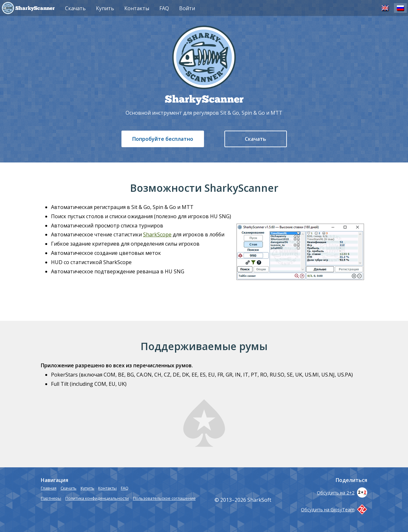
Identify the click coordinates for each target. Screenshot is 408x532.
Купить (105, 8)
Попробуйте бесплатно (163, 139)
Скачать (255, 139)
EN (385, 8)
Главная (49, 488)
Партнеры (51, 498)
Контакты (137, 8)
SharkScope (157, 234)
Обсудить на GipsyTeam (334, 510)
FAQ (164, 8)
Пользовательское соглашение (164, 498)
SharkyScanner (35, 9)
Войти (187, 8)
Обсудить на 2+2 (342, 493)
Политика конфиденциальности (97, 498)
